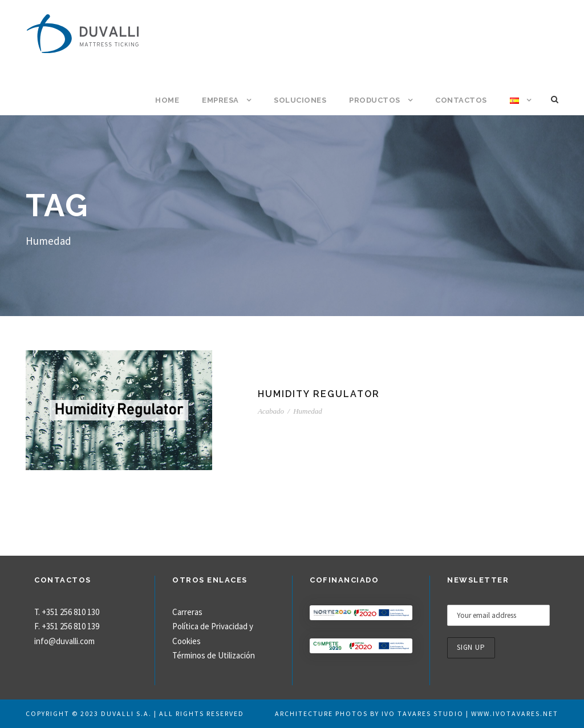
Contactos (461, 100)
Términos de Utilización (214, 655)
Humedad (308, 411)
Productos (375, 100)
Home (167, 100)
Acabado (271, 411)
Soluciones (300, 100)
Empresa (220, 100)
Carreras (187, 612)
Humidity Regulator (319, 394)
